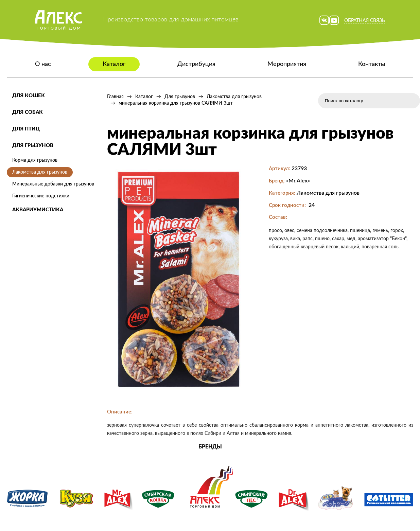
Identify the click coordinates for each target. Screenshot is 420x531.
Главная (115, 97)
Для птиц (26, 129)
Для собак (28, 112)
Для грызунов (33, 146)
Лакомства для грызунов (40, 172)
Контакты (372, 64)
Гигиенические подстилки (41, 196)
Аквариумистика (38, 210)
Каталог (114, 64)
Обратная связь (365, 21)
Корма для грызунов (35, 160)
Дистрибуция (196, 64)
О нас (43, 64)
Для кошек (29, 96)
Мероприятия (287, 64)
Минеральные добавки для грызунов (53, 184)
